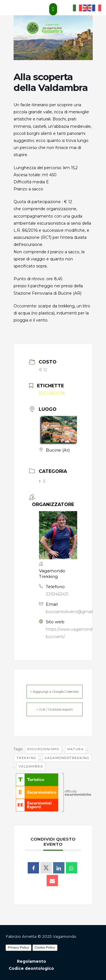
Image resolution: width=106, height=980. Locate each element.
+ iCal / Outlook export (55, 709)
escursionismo (43, 749)
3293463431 (57, 594)
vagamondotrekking (67, 758)
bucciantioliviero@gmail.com (74, 612)
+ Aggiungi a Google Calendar (55, 691)
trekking (27, 758)
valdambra (31, 766)
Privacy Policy (19, 947)
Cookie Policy (45, 947)
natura (75, 749)
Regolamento (32, 961)
